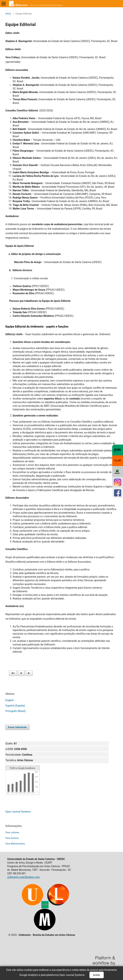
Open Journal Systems (18, 812)
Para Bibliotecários (15, 844)
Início (8, 14)
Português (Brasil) (16, 711)
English (9, 700)
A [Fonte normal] (21, 673)
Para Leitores (12, 832)
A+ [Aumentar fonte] (13, 673)
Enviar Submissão (17, 727)
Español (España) (15, 706)
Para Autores (12, 838)
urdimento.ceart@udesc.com (24, 877)
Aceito (97, 975)
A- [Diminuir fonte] (29, 673)
